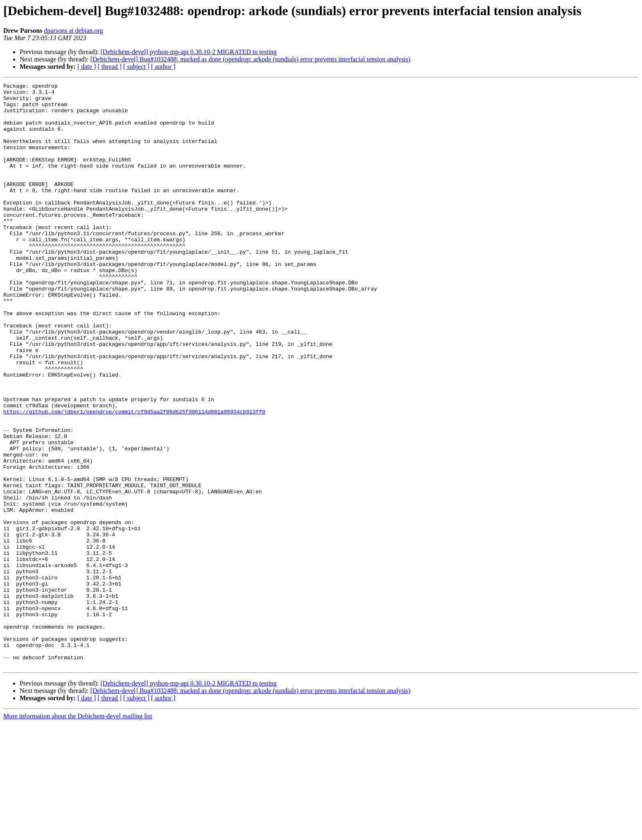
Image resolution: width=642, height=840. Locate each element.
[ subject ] (136, 67)
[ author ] (163, 67)
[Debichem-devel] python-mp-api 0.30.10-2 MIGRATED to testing (189, 52)
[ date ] (87, 67)
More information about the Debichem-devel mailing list (78, 833)
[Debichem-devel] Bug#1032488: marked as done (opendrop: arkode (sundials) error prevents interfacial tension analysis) (250, 59)
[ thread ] (110, 67)
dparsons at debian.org (73, 31)
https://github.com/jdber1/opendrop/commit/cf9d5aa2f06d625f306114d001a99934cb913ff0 (134, 478)
